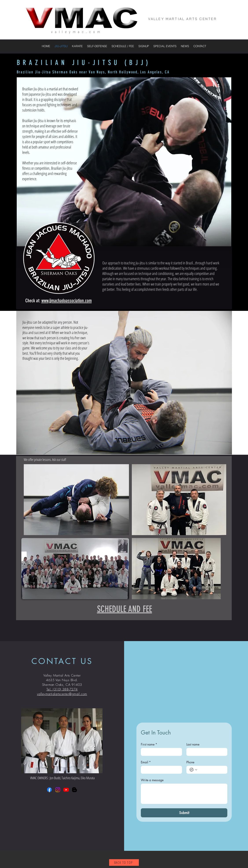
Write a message (152, 780)
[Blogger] (74, 790)
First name (149, 744)
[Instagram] (58, 790)
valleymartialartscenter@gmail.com (62, 694)
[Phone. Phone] (211, 770)
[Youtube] (66, 790)
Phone (190, 762)
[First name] (160, 752)
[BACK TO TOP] (124, 862)
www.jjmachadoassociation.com (67, 301)
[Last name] (206, 752)
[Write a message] (184, 794)
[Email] (160, 770)
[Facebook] (49, 790)
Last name (193, 744)
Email (146, 762)
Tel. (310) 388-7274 (62, 689)
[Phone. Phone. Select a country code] (193, 770)
